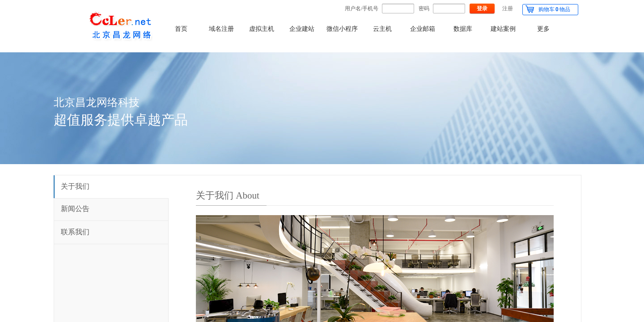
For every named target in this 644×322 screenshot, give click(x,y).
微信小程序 (342, 29)
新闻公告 (75, 209)
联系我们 (75, 232)
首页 (181, 29)
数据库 (463, 29)
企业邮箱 (423, 29)
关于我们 (75, 186)
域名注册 (221, 29)
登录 (482, 8)
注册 (508, 8)
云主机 (382, 29)
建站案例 (503, 29)
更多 (543, 29)
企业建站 (302, 29)
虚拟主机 (262, 29)
